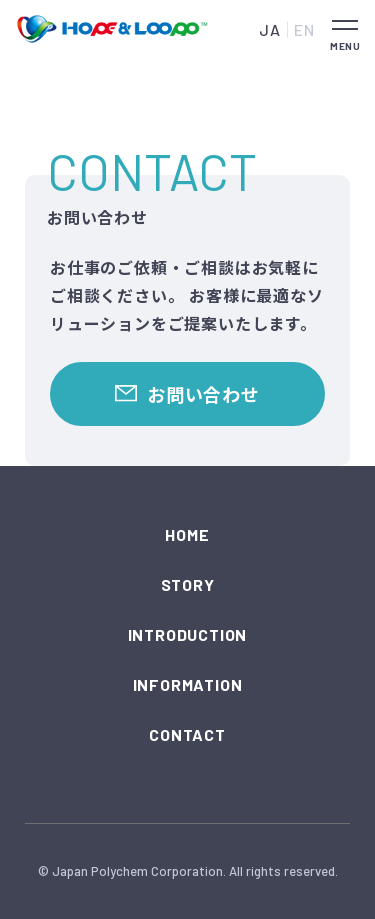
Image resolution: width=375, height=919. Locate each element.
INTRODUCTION (188, 634)
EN (304, 29)
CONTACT (187, 734)
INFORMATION (188, 684)
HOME (187, 534)
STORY (188, 584)
